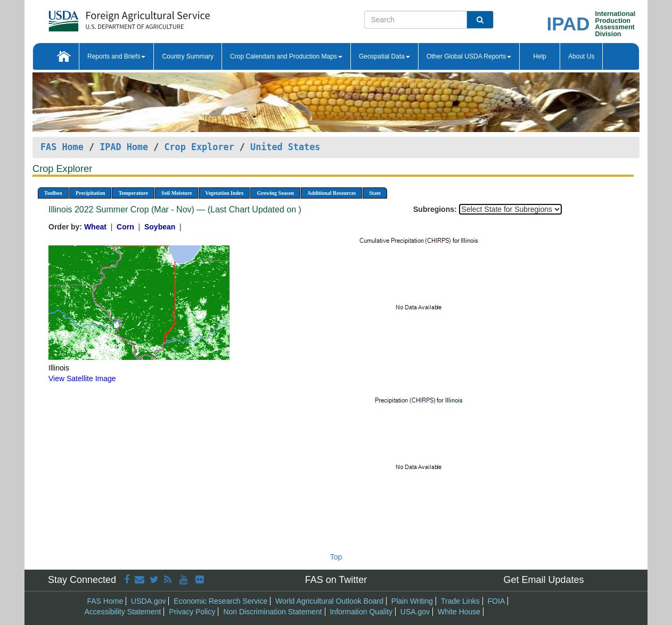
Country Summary (188, 56)
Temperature (133, 193)
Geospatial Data (384, 56)
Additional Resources (331, 193)
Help (540, 56)
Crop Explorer (199, 147)
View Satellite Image (82, 379)
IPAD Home (124, 147)
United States (285, 147)
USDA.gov (148, 601)
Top (336, 557)
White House (459, 612)
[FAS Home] (103, 17)
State (375, 193)
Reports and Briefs (116, 56)
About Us (581, 56)
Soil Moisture (177, 193)
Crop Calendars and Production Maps (286, 56)
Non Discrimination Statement (272, 612)
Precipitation (90, 193)
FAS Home (62, 147)
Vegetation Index (224, 193)
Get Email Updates (543, 580)
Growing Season (275, 193)
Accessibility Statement (123, 612)
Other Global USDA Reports (469, 56)
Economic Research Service (220, 601)
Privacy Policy (192, 612)
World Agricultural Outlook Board (329, 601)
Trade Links (460, 601)
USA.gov (415, 612)
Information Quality (361, 612)
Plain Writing (412, 601)
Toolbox (53, 193)
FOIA (497, 601)
